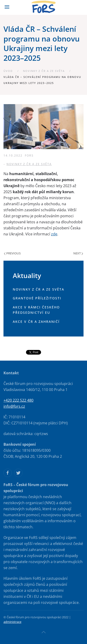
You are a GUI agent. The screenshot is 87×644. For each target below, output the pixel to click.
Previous (12, 253)
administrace (12, 622)
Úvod (8, 71)
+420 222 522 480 (18, 400)
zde (54, 234)
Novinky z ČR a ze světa (44, 71)
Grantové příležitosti (37, 298)
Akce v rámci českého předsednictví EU (36, 310)
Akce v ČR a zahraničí (36, 322)
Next (78, 253)
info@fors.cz (14, 406)
